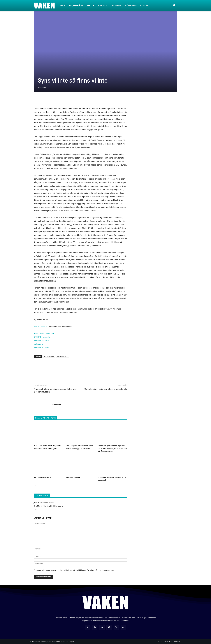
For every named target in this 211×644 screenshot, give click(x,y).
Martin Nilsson (49, 356)
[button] (174, 6)
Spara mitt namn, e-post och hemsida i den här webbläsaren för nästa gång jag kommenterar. (75, 570)
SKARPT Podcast (41, 348)
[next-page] (40, 485)
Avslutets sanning (73, 477)
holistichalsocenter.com (44, 334)
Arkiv (63, 5)
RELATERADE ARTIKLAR (45, 418)
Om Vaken (116, 5)
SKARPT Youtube (41, 341)
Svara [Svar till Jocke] (35, 510)
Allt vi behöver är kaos (42, 477)
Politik (91, 5)
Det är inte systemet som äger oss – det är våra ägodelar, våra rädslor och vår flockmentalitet (112, 448)
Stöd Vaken (131, 5)
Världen (103, 5)
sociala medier (62, 356)
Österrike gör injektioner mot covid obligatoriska (106, 389)
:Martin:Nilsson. (41, 327)
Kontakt (145, 5)
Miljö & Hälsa (76, 5)
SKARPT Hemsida (42, 337)
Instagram (38, 344)
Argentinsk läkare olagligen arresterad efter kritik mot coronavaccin (55, 390)
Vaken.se (57, 404)
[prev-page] (35, 485)
